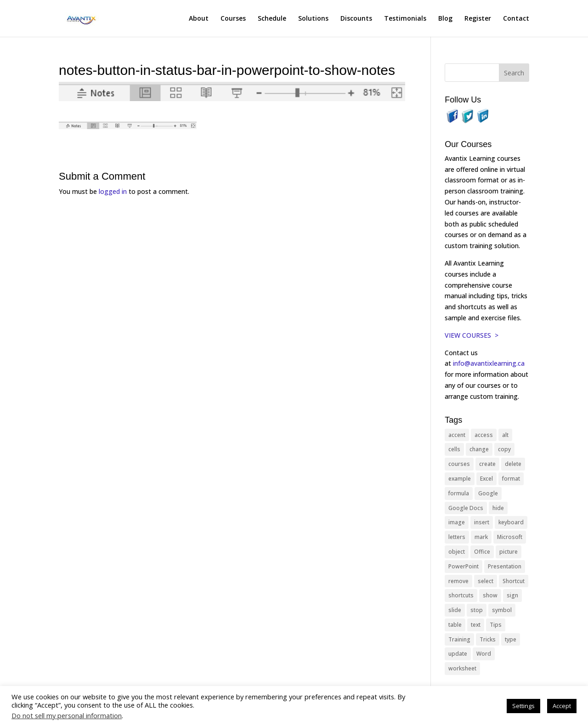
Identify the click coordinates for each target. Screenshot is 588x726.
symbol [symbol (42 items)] (502, 610)
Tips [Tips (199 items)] (496, 625)
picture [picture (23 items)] (509, 552)
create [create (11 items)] (487, 464)
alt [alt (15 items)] (505, 435)
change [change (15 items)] (479, 449)
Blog (445, 19)
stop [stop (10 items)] (477, 610)
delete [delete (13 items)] (513, 464)
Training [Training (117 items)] (459, 639)
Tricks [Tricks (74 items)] (488, 639)
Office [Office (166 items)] (482, 552)
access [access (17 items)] (484, 435)
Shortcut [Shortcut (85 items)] (514, 581)
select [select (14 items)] (486, 581)
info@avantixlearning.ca (490, 363)
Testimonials (405, 19)
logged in (113, 191)
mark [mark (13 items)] (481, 537)
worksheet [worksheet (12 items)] (462, 668)
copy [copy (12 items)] (504, 449)
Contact (516, 19)
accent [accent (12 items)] (457, 435)
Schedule (272, 19)
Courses (233, 19)
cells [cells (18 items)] (454, 449)
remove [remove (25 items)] (458, 581)
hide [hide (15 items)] (498, 508)
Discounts (356, 19)
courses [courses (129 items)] (459, 464)
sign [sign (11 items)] (512, 595)
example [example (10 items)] (460, 479)
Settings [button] (523, 706)
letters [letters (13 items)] (457, 537)
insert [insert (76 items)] (482, 522)
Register (478, 19)
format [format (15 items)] (511, 479)
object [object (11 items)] (457, 552)
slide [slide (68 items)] (455, 610)
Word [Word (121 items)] (484, 654)
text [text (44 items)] (476, 625)
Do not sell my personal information (67, 715)
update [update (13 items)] (458, 654)
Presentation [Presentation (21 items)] (505, 566)
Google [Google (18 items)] (488, 493)
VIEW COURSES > (472, 335)
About (199, 19)
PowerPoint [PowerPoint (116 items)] (464, 566)
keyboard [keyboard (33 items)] (511, 522)
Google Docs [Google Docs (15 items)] (466, 508)
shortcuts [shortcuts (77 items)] (461, 595)
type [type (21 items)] (511, 639)
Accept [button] (562, 706)
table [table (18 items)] (455, 625)
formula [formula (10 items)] (459, 493)
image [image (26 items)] (457, 522)
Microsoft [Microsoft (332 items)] (510, 537)
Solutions (313, 19)
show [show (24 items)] (490, 595)
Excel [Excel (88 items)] (486, 479)
